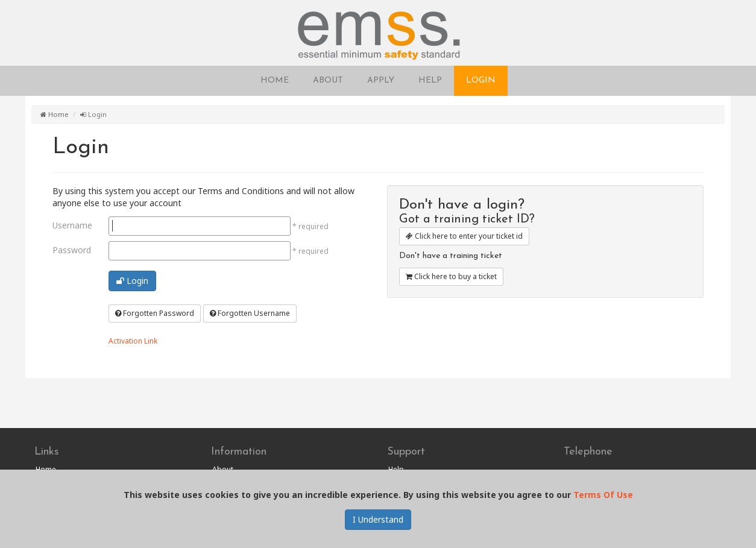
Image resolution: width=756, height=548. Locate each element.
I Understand (378, 519)
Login (132, 281)
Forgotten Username (250, 313)
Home (54, 114)
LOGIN (481, 80)
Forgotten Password (155, 313)
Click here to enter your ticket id (464, 236)
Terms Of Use (603, 495)
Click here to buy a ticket (451, 276)
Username (72, 225)
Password (72, 250)
